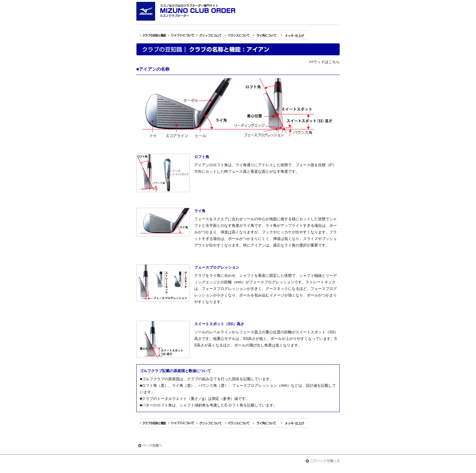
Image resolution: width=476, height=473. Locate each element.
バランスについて (238, 35)
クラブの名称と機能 (154, 35)
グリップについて (210, 35)
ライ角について (266, 35)
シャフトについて (182, 35)
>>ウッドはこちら (324, 62)
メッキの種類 (294, 35)
